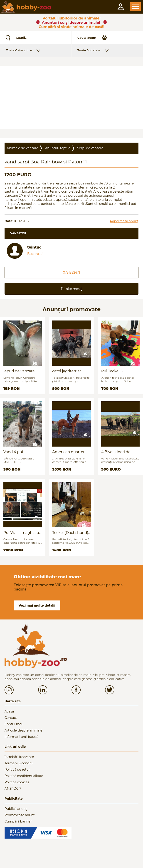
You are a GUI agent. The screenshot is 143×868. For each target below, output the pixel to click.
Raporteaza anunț (124, 221)
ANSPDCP (13, 789)
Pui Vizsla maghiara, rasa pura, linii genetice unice (22, 533)
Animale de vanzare (22, 148)
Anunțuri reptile (58, 148)
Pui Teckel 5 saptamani (112, 371)
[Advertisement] (71, 97)
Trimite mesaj (71, 289)
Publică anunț (16, 809)
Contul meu (14, 724)
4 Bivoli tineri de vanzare (116, 452)
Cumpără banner (18, 821)
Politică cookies (17, 782)
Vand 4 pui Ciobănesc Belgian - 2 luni (21, 452)
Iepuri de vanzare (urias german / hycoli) (19, 371)
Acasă (9, 711)
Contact (11, 718)
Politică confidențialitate (24, 776)
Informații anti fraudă (21, 737)
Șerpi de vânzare (90, 148)
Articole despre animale (23, 730)
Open (135, 7)
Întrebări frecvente (19, 757)
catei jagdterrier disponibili (67, 371)
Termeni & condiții (19, 763)
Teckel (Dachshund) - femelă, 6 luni (71, 533)
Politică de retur (17, 770)
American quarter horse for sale (68, 452)
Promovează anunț (20, 815)
